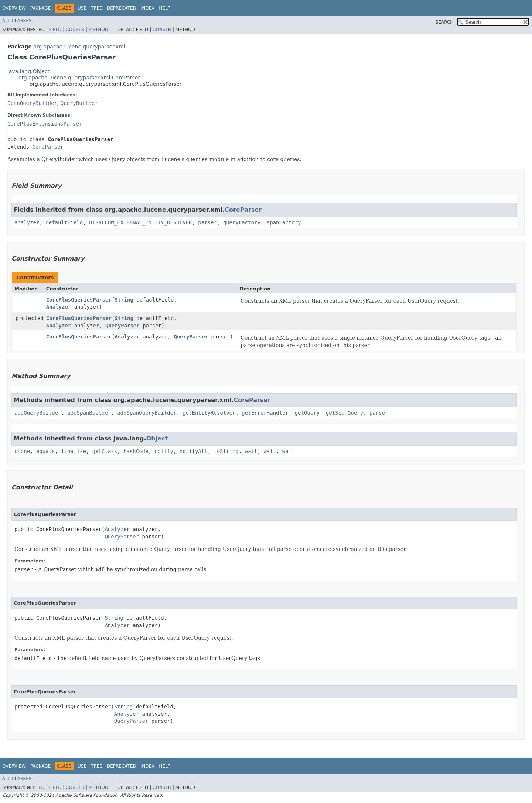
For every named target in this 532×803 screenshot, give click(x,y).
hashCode (136, 451)
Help (165, 8)
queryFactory (242, 222)
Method (98, 30)
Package (40, 8)
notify (164, 451)
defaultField (64, 222)
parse (377, 413)
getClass (105, 451)
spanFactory (284, 222)
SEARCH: (445, 22)
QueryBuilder (79, 103)
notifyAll (194, 451)
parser (207, 222)
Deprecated (122, 8)
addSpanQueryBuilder (147, 413)
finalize (73, 451)
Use (82, 8)
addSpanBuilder (89, 413)
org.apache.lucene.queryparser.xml (79, 47)
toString (226, 451)
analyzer (27, 222)
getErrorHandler (265, 413)
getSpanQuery (345, 413)
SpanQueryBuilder (32, 103)
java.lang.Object (28, 71)
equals (46, 451)
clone (22, 451)
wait (251, 451)
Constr (75, 30)
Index (148, 8)
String (124, 300)
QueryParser (122, 326)
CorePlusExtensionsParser (45, 124)
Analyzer (59, 307)
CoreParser (48, 147)
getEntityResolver (209, 413)
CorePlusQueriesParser (79, 300)
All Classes (17, 21)
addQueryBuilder (38, 413)
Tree (97, 8)
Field (55, 30)
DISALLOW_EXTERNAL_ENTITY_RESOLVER (140, 222)
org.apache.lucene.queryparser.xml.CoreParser (79, 78)
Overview (14, 8)
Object (157, 438)
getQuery (307, 413)
